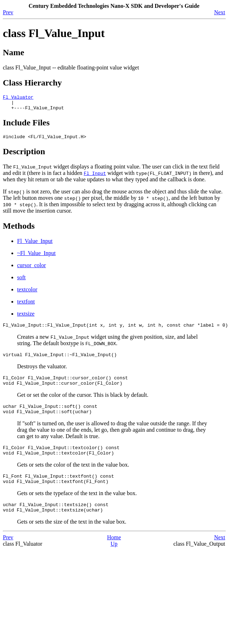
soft (21, 282)
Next (220, 12)
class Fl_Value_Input (54, 33)
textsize (26, 318)
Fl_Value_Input (35, 245)
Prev (8, 12)
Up (114, 561)
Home (114, 554)
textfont (26, 306)
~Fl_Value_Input (36, 257)
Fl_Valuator (18, 98)
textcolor (27, 294)
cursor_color (32, 269)
